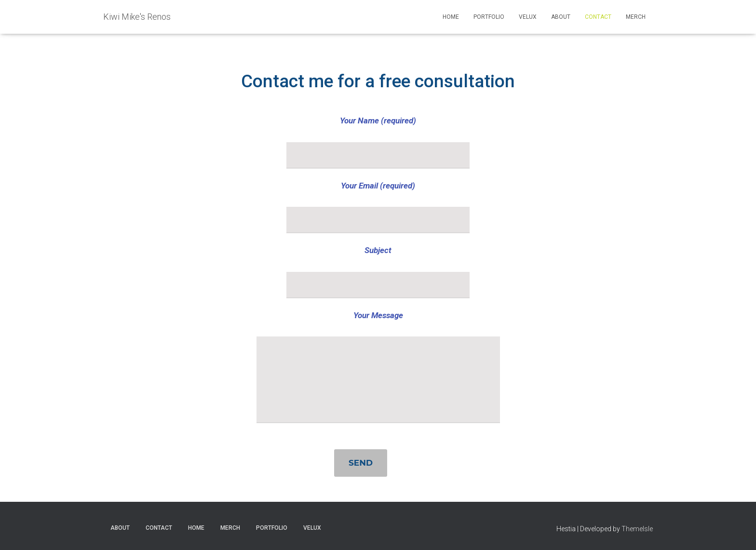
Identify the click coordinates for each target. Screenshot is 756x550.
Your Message (378, 367)
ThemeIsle (637, 529)
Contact (598, 17)
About (561, 17)
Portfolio (489, 17)
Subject (378, 272)
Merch (636, 17)
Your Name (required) (378, 142)
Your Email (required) (378, 207)
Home (451, 17)
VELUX (528, 17)
